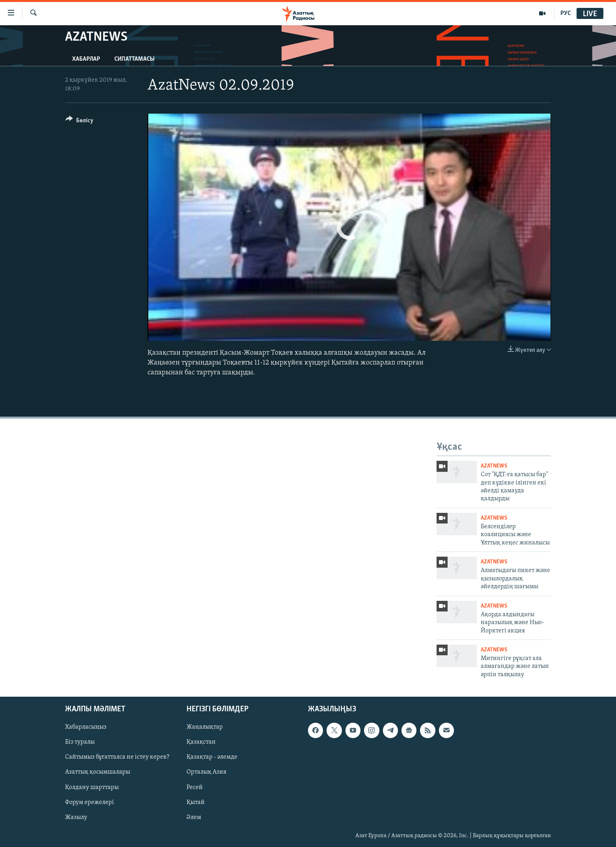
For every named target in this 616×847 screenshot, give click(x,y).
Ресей (195, 787)
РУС (566, 13)
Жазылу (76, 817)
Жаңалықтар (205, 727)
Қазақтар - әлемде (212, 757)
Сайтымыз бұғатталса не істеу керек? (117, 757)
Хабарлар (86, 59)
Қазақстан (201, 742)
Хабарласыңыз (86, 727)
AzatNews (494, 466)
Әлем (194, 817)
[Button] (79, 122)
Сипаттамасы (134, 59)
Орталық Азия (206, 772)
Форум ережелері (90, 802)
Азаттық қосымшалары (98, 772)
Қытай (196, 802)
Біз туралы (80, 742)
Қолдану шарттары (92, 787)
